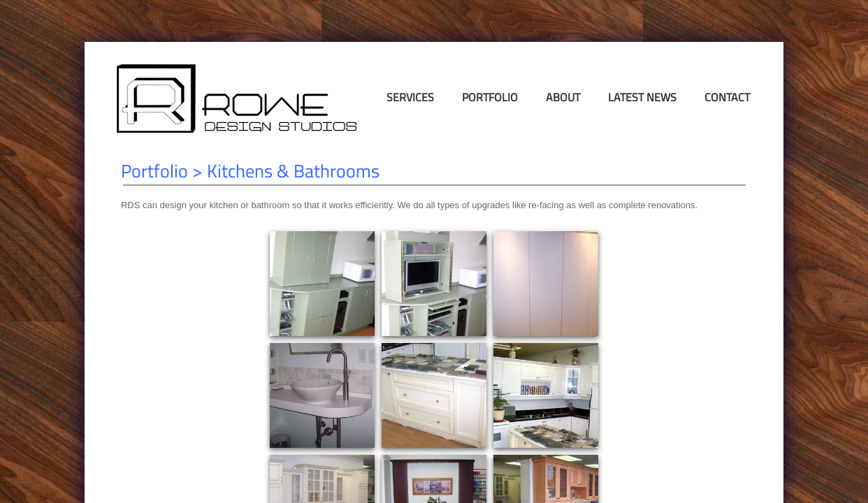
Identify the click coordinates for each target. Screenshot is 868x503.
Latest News (642, 97)
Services (410, 97)
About (563, 97)
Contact (727, 97)
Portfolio (490, 97)
